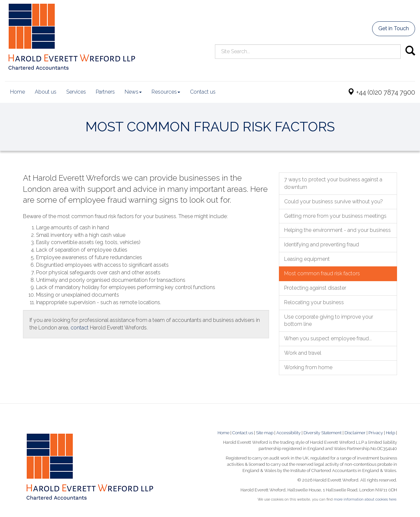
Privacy (376, 433)
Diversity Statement (323, 433)
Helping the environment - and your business (337, 230)
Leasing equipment (307, 259)
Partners (105, 92)
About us (46, 92)
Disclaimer (355, 433)
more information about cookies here (365, 499)
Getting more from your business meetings (335, 216)
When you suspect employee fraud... (328, 338)
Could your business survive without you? (334, 202)
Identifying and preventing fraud (322, 245)
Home (18, 92)
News (133, 92)
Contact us (203, 92)
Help (390, 433)
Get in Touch (394, 28)
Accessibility (288, 433)
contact (80, 328)
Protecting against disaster (315, 288)
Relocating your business (314, 302)
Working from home (308, 367)
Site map (265, 433)
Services (76, 92)
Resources (166, 92)
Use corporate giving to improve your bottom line (329, 321)
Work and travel (303, 353)
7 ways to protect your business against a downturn (333, 183)
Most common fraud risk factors (322, 273)
